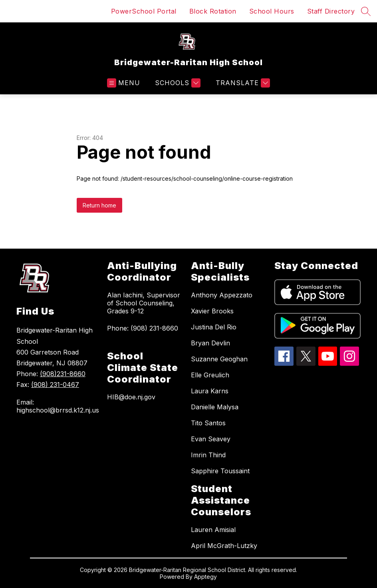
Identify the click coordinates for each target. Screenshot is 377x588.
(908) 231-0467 (55, 385)
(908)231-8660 (63, 374)
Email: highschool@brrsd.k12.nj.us (58, 406)
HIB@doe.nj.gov (131, 397)
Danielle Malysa (215, 407)
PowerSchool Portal (144, 11)
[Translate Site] (242, 83)
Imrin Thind (208, 455)
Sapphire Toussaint (220, 471)
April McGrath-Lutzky (224, 546)
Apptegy (205, 577)
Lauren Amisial (213, 530)
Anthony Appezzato (222, 295)
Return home (99, 205)
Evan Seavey (211, 439)
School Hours (272, 11)
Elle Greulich (210, 375)
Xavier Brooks (212, 311)
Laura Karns (210, 391)
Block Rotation (213, 11)
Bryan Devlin (210, 343)
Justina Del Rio (214, 327)
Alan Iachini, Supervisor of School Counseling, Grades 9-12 (144, 303)
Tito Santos (208, 423)
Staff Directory (331, 11)
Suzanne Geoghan (219, 359)
